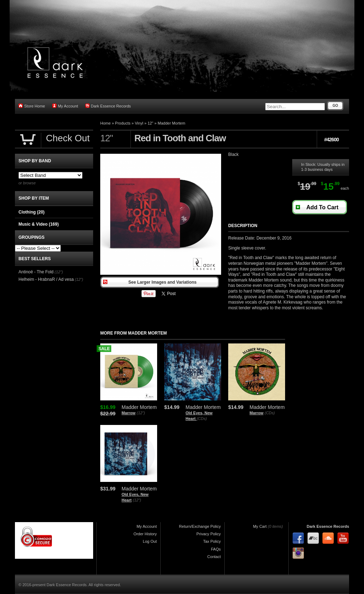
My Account (65, 106)
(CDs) (202, 419)
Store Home (32, 106)
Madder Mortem (172, 123)
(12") (141, 413)
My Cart (260, 526)
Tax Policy (212, 541)
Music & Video (39, 224)
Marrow (129, 413)
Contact (214, 557)
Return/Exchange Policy (200, 526)
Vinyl (139, 123)
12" (150, 123)
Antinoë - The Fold (36, 272)
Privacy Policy (209, 534)
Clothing (31, 212)
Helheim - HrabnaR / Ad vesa (46, 279)
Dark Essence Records (108, 106)
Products (123, 123)
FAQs (216, 549)
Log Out (150, 541)
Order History (145, 534)
